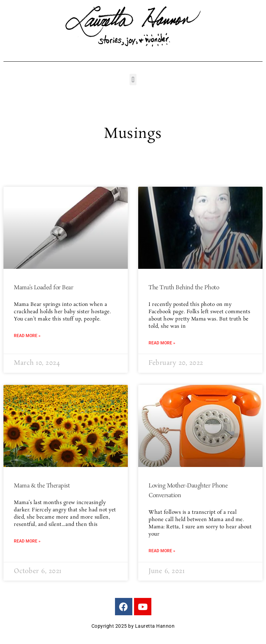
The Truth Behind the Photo (184, 288)
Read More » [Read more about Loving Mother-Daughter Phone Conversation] (162, 551)
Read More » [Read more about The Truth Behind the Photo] (162, 343)
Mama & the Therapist (42, 486)
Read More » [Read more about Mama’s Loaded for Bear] (27, 336)
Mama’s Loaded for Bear (43, 288)
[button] (133, 80)
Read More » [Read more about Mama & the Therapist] (27, 541)
